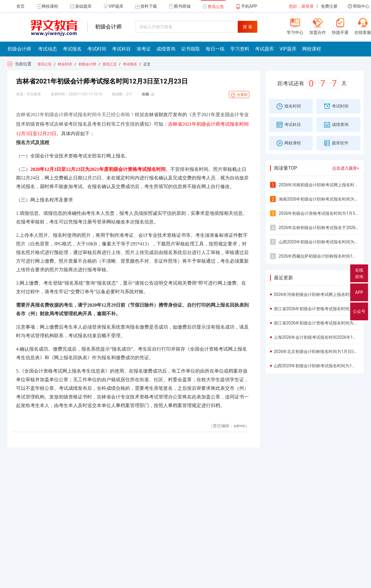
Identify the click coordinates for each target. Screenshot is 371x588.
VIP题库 (114, 6)
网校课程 (47, 6)
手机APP (247, 6)
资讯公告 (213, 7)
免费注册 (329, 6)
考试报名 (130, 64)
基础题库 (81, 6)
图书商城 (180, 6)
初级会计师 (87, 64)
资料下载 (146, 6)
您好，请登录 (301, 6)
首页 (20, 6)
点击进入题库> (346, 168)
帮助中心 (359, 6)
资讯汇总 (110, 64)
